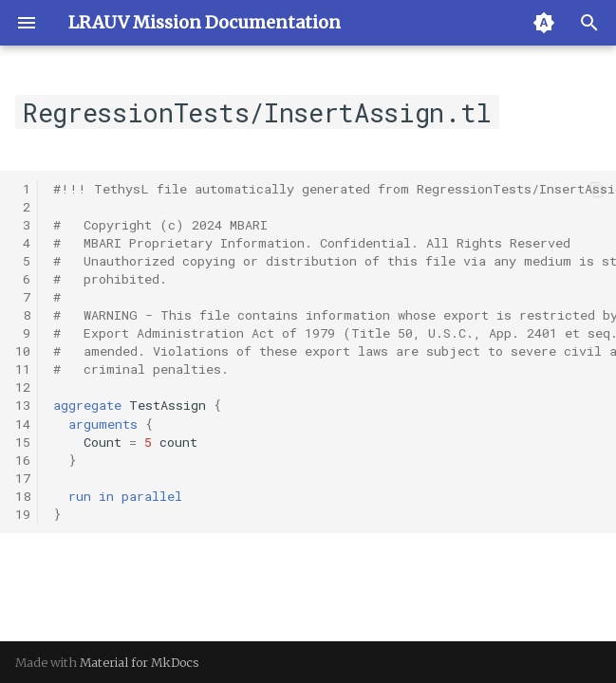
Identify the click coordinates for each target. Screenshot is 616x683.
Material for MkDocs (140, 662)
